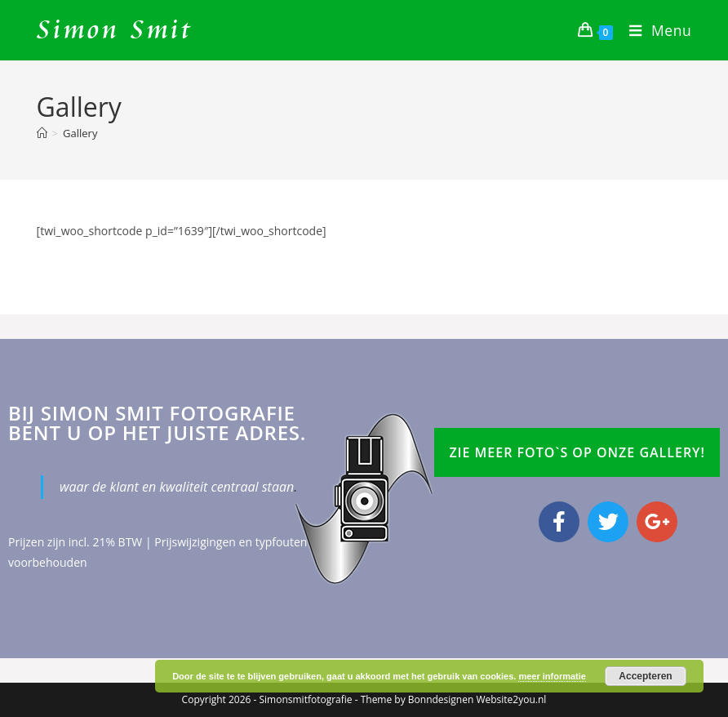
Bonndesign (435, 699)
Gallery (80, 133)
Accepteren (645, 676)
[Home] (42, 133)
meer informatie (552, 676)
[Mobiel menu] (654, 30)
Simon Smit (115, 30)
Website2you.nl (511, 699)
